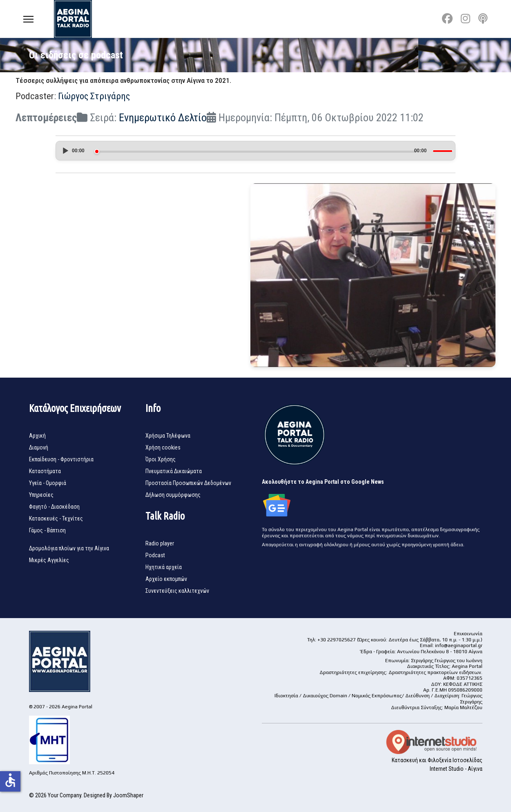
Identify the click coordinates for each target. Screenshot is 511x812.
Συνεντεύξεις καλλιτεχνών (177, 591)
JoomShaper (128, 795)
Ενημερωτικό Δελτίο (163, 118)
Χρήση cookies (163, 447)
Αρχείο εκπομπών (166, 579)
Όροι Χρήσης (161, 459)
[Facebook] (447, 19)
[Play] (65, 151)
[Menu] (28, 19)
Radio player (160, 543)
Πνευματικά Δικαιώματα (174, 471)
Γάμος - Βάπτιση (47, 530)
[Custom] (483, 19)
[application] (256, 152)
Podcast (155, 555)
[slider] (255, 152)
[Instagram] (465, 19)
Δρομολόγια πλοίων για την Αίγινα (69, 548)
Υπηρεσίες (41, 495)
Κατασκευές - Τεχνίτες (56, 518)
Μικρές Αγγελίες (49, 560)
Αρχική (37, 436)
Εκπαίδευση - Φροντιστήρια (61, 459)
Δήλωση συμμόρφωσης (173, 495)
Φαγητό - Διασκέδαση (54, 507)
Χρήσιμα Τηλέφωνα (168, 436)
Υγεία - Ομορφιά (48, 483)
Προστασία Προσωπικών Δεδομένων (188, 483)
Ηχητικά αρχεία (164, 567)
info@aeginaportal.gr (459, 645)
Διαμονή (39, 447)
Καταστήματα (45, 471)
